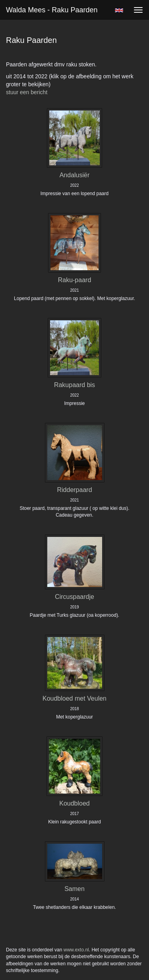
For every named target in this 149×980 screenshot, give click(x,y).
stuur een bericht (27, 92)
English (119, 10)
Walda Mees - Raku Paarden (52, 10)
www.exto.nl (76, 950)
